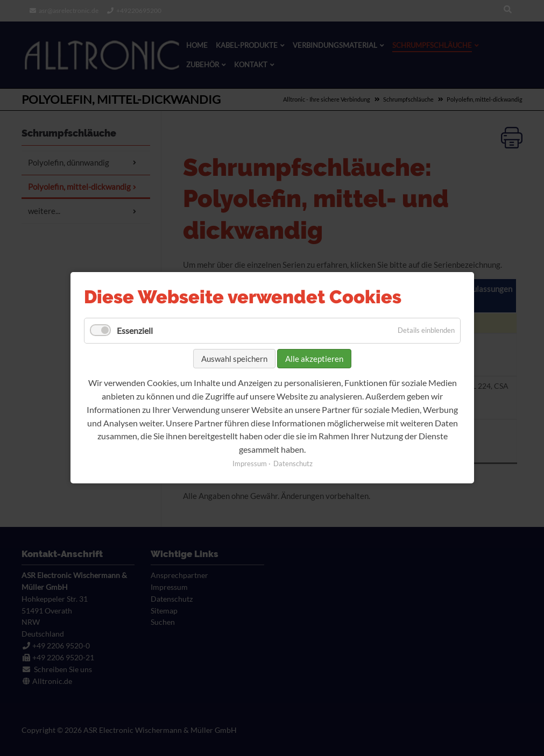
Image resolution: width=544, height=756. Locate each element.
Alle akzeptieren (314, 359)
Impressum (249, 464)
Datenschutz (292, 464)
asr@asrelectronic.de (69, 10)
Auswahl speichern (234, 359)
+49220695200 (139, 10)
